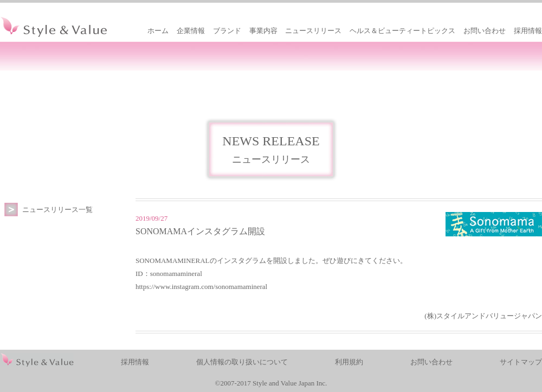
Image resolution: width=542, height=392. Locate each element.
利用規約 (349, 362)
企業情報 (191, 31)
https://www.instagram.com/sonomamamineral (201, 287)
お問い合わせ (485, 31)
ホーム (158, 31)
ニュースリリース (313, 31)
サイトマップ (521, 362)
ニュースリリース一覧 (57, 210)
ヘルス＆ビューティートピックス (402, 31)
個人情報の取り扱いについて (242, 362)
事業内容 (263, 31)
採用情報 (528, 31)
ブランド (227, 31)
